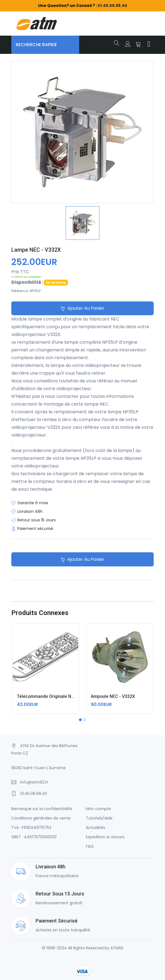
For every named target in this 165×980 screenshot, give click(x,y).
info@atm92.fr (34, 782)
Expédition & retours (105, 837)
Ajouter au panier (82, 308)
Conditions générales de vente (41, 818)
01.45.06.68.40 (112, 6)
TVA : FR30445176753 (31, 827)
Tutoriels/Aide (99, 818)
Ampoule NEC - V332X (113, 696)
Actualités (95, 827)
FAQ (90, 846)
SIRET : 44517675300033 (34, 837)
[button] (80, 720)
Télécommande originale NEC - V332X (55, 696)
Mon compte (98, 809)
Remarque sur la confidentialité (42, 809)
